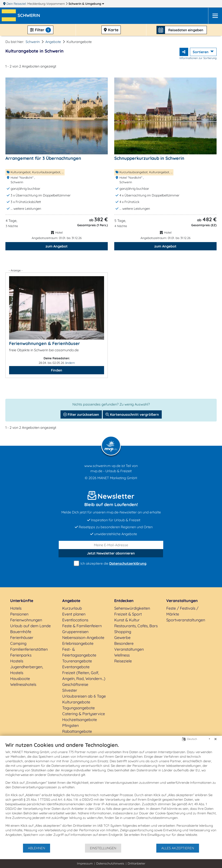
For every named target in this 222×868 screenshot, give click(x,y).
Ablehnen (37, 848)
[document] (111, 792)
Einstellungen (103, 848)
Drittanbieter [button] (136, 863)
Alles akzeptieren (178, 848)
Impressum (85, 863)
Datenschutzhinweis (110, 863)
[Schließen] (215, 739)
